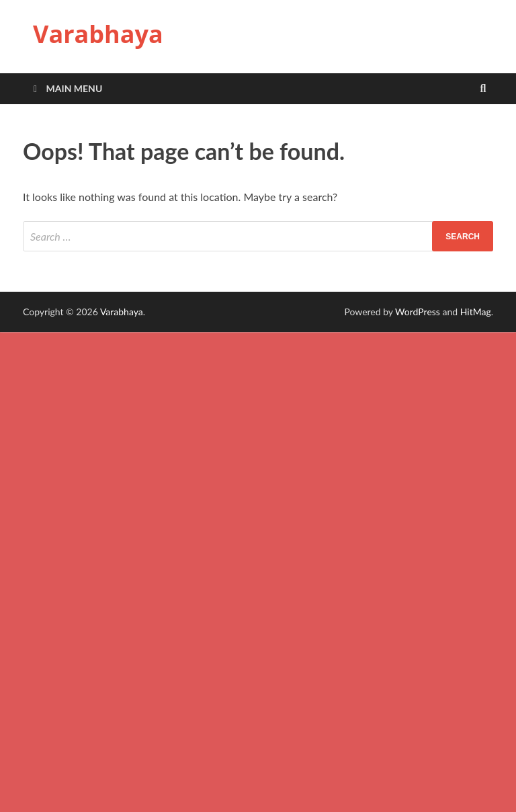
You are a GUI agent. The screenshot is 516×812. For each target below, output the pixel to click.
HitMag (476, 312)
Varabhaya (98, 34)
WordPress (418, 312)
